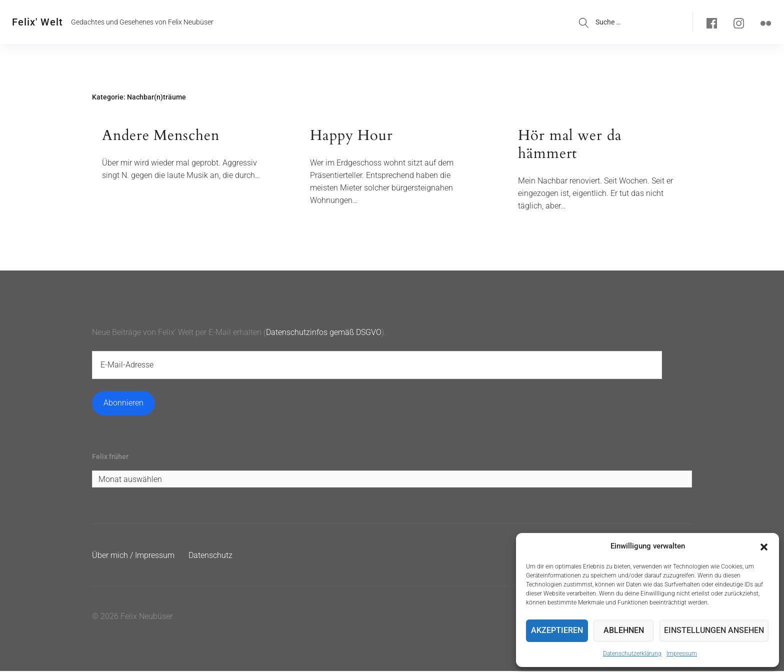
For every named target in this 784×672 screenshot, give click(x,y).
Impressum (682, 653)
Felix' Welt (37, 22)
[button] (764, 540)
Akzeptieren (558, 628)
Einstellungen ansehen (717, 628)
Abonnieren (123, 403)
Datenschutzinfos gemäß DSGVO (324, 333)
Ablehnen (627, 628)
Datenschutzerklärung (632, 653)
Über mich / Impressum (133, 556)
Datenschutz (210, 556)
